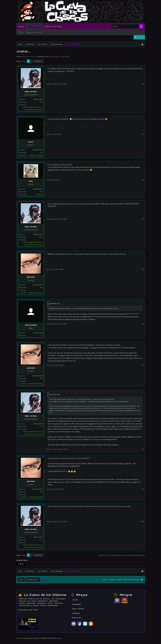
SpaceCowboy (31, 325)
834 (41, 152)
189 (41, 287)
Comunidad (34, 26)
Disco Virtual (53, 26)
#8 (143, 449)
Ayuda (119, 579)
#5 (143, 269)
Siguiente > (39, 61)
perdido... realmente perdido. (32, 292)
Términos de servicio (131, 579)
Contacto (112, 579)
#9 (143, 489)
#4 (143, 219)
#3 (143, 180)
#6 (143, 324)
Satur (31, 142)
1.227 (41, 102)
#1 (143, 84)
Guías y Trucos (29, 56)
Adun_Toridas (54, 56)
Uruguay (39, 194)
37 (42, 335)
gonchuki (31, 277)
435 (41, 192)
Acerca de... (78, 618)
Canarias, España (36, 155)
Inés (31, 181)
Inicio (21, 26)
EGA (20, 579)
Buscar (21, 32)
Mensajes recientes (34, 32)
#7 (143, 365)
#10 (142, 522)
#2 (143, 134)
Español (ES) (32, 579)
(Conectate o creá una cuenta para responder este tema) (122, 555)
